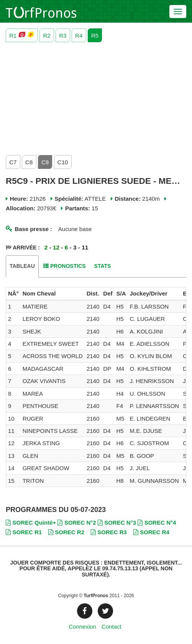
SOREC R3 (109, 532)
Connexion (82, 627)
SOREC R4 (151, 532)
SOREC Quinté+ (31, 523)
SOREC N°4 (157, 523)
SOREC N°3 (117, 523)
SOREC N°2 (77, 523)
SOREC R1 (24, 532)
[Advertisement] (96, 97)
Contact (112, 627)
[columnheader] (13, 294)
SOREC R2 (66, 532)
